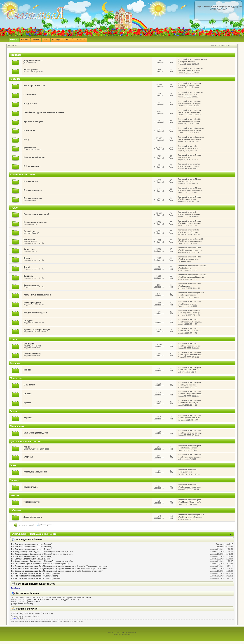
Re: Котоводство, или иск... (190, 487)
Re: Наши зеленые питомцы (190, 433)
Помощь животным (33, 198)
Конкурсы (28, 321)
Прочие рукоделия (32, 303)
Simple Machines (131, 632)
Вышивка (28, 276)
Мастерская (29, 239)
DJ (196, 146)
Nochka (198, 101)
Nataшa (198, 83)
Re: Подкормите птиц (188, 199)
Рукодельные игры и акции (37, 330)
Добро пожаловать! (33, 61)
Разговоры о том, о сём (35, 86)
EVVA (88, 598)
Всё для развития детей (35, 313)
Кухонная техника (32, 354)
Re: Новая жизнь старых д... (190, 241)
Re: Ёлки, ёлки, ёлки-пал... (190, 166)
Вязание (27, 258)
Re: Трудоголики (186, 472)
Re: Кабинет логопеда (188, 448)
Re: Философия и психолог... (191, 130)
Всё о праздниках (32, 166)
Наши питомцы (31, 487)
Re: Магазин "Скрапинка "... (190, 502)
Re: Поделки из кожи (187, 304)
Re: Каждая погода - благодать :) (26, 552)
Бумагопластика (31, 285)
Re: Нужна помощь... (188, 181)
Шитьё (27, 267)
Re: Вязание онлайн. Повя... (191, 331)
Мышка (198, 179)
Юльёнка (37, 332)
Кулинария (29, 344)
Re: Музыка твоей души (189, 403)
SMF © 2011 (120, 632)
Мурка (198, 311)
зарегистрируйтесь (219, 8)
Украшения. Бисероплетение (37, 295)
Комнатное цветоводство (36, 433)
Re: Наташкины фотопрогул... (191, 250)
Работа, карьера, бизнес (35, 472)
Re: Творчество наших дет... (190, 313)
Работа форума (31, 70)
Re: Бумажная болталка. (189, 232)
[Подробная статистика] (22, 603)
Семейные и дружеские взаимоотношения (44, 112)
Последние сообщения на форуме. (27, 602)
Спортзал (28, 457)
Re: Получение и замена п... (190, 418)
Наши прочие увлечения (35, 222)
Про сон (27, 370)
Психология (29, 130)
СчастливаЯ (12, 45)
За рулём (28, 418)
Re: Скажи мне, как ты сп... (190, 370)
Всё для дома (30, 104)
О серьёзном (30, 94)
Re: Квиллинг (184, 286)
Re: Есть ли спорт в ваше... (190, 457)
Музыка (27, 403)
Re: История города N (188, 94)
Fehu (197, 230)
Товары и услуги (32, 502)
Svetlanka (199, 68)
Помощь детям (31, 181)
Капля (35, 224)
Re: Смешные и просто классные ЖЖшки (30, 564)
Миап (34, 200)
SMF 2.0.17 (111, 632)
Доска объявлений (33, 517)
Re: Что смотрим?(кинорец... (191, 394)
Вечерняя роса (201, 59)
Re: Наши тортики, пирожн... (191, 346)
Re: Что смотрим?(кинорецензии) (27, 573)
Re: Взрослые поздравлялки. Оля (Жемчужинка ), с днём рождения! (43, 566)
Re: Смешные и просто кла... (191, 139)
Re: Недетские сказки (188, 385)
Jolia (79, 571)
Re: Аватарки (184, 157)
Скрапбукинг (30, 231)
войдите (234, 6)
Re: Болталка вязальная (189, 259)
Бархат (198, 368)
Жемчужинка (201, 266)
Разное (27, 447)
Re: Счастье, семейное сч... (190, 112)
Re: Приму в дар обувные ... (190, 517)
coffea (198, 164)
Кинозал (27, 394)
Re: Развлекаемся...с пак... (190, 148)
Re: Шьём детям (186, 268)
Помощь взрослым (33, 190)
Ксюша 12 (199, 239)
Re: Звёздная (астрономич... (191, 223)
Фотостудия (29, 249)
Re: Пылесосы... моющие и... (191, 104)
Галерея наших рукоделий (36, 214)
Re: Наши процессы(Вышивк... (191, 277)
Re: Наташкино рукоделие (190, 214)
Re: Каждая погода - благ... (190, 86)
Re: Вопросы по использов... (191, 355)
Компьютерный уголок (34, 157)
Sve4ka (41, 243)
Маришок (81, 569)
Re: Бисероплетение (187, 295)
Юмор (26, 139)
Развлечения (30, 147)
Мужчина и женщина (33, 121)
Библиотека (29, 385)
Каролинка (200, 128)
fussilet (128, 634)
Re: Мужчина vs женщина (189, 121)
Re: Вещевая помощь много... (191, 190)
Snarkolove (36, 348)
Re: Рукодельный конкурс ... (190, 322)
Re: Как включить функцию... (191, 70)
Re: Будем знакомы (187, 62)
